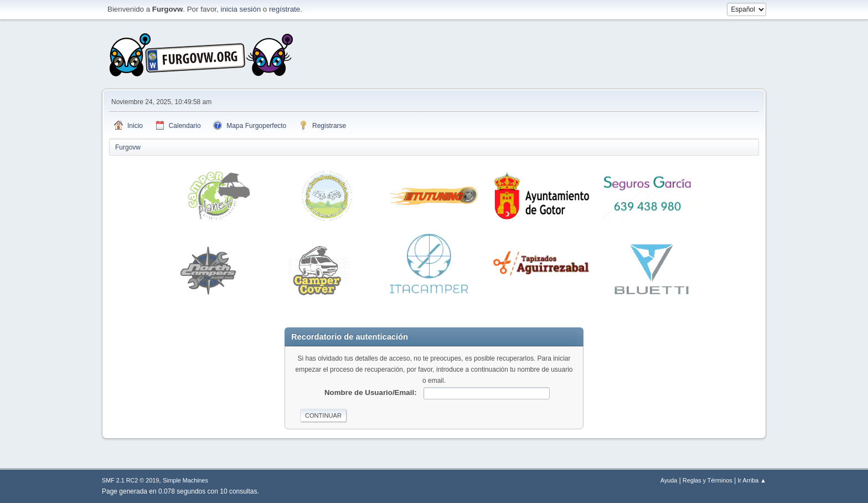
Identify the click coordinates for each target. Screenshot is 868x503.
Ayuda (669, 480)
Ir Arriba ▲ (752, 480)
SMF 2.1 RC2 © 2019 (130, 480)
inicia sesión (241, 9)
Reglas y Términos (707, 480)
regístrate (285, 9)
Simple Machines (185, 480)
